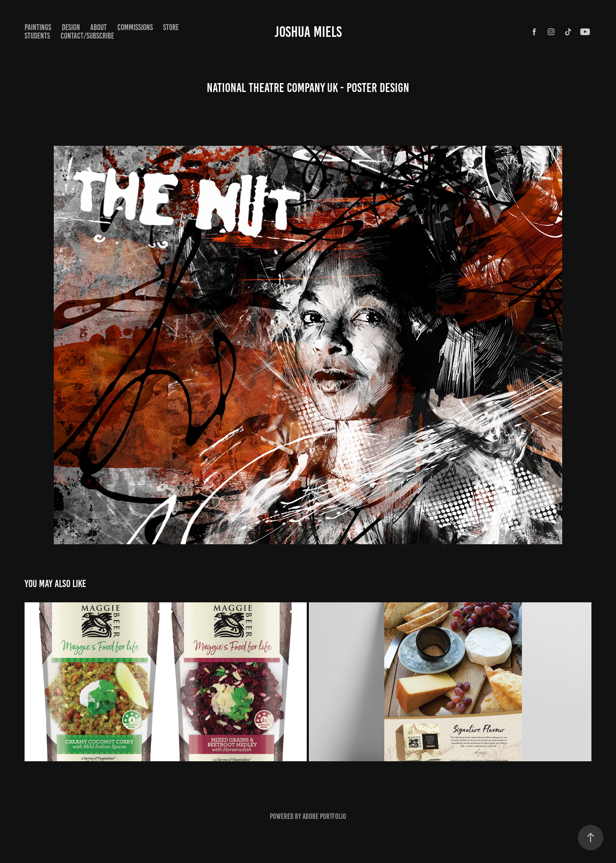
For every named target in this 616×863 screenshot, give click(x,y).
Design (71, 27)
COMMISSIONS (135, 27)
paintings (38, 27)
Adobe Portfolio (324, 816)
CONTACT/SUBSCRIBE (87, 36)
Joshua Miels (308, 32)
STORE (171, 27)
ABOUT (99, 27)
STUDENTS (37, 36)
